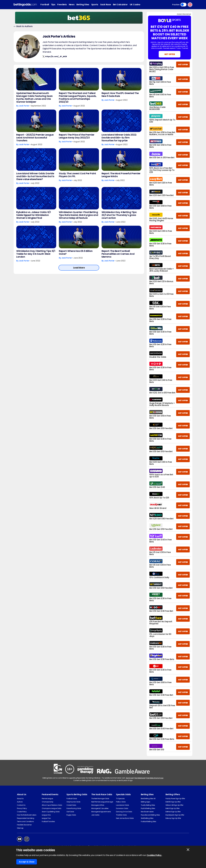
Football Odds (72, 799)
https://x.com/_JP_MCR (56, 56)
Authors (20, 802)
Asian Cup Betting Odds (51, 812)
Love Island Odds (122, 805)
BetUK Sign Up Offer (172, 808)
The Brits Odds (121, 815)
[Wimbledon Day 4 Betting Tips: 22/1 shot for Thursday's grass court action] (122, 198)
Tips (53, 5)
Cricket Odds (71, 805)
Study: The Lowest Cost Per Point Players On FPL (77, 175)
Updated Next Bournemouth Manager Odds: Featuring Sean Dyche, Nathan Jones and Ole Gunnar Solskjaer (34, 97)
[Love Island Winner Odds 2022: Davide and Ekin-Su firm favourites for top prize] (122, 121)
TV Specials (120, 799)
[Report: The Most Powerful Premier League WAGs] (122, 159)
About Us (20, 799)
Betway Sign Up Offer (173, 818)
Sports (95, 5)
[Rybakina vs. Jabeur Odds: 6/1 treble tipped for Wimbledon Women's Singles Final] (36, 198)
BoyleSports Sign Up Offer (175, 815)
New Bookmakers (147, 812)
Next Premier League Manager (102, 802)
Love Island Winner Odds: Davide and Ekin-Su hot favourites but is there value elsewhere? (35, 176)
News (72, 5)
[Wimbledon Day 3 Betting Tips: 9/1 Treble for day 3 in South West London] (36, 237)
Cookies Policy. (154, 855)
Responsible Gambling (25, 818)
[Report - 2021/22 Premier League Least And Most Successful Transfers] (36, 121)
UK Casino (135, 5)
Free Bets (62, 5)
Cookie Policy (22, 812)
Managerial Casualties (100, 808)
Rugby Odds (71, 815)
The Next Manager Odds (100, 799)
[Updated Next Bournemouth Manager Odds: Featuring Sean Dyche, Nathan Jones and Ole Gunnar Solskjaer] (36, 79)
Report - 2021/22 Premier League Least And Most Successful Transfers (35, 138)
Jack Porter (24, 106)
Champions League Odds (52, 808)
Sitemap (20, 828)
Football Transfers (48, 821)
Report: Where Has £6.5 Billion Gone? (76, 252)
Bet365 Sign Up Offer (173, 802)
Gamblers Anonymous (155, 778)
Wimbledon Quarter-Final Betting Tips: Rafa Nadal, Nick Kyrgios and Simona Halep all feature (78, 215)
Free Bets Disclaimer (24, 825)
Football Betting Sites (148, 821)
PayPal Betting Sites (148, 808)
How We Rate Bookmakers (27, 815)
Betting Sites (83, 5)
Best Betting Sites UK (148, 799)
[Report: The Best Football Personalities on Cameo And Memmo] (122, 237)
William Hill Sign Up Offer (174, 805)
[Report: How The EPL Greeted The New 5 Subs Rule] (122, 79)
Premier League (47, 799)
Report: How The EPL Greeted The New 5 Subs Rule (120, 95)
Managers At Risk (98, 805)
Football (45, 5)
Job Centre (95, 815)
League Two (46, 818)
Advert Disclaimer (184, 14)
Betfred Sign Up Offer (173, 812)
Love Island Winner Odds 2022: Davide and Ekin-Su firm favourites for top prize (119, 138)
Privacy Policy (22, 808)
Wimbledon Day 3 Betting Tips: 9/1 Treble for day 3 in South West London (36, 254)
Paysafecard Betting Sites (150, 815)
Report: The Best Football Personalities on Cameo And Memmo (118, 254)
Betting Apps (146, 802)
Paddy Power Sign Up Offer (175, 799)
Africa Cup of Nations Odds (52, 805)
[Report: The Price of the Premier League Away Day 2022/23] (79, 121)
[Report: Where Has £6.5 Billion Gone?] (79, 237)
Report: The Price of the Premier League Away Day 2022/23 (77, 136)
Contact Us (21, 805)
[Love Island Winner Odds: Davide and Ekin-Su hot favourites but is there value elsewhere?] (36, 159)
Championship (47, 802)
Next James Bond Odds (125, 818)
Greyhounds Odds (73, 802)
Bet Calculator (120, 5)
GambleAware (140, 778)
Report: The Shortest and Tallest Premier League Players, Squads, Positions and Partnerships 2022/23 (78, 97)
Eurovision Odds (122, 808)
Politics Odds (121, 802)
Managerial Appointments (101, 812)
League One (46, 815)
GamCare (130, 778)
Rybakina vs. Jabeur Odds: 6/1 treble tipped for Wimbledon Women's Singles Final (34, 215)
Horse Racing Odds (74, 808)
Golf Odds (70, 812)
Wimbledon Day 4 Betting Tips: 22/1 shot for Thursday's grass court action (119, 215)
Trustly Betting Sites (148, 805)
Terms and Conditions (25, 821)
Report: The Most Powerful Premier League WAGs (121, 175)
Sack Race (106, 5)
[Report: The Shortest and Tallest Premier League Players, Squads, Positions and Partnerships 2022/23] (79, 79)
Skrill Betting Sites (147, 818)
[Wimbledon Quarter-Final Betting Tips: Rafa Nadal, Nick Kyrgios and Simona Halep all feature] (79, 198)
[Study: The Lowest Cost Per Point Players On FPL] (79, 159)
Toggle (183, 5)
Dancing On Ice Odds (124, 812)
